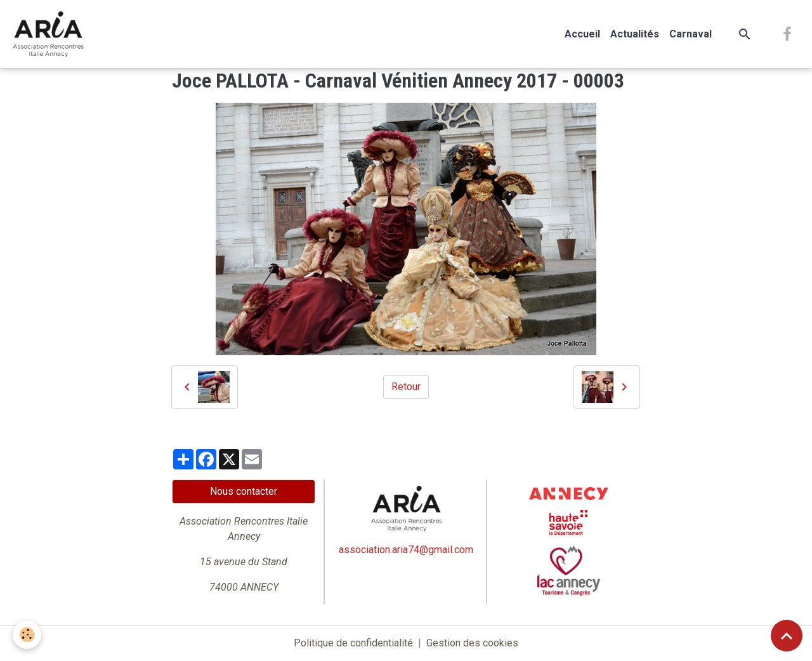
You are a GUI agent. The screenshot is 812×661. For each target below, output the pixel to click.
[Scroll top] (787, 636)
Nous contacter (244, 491)
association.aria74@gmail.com (406, 550)
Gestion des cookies (472, 643)
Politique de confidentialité (353, 643)
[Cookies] (27, 635)
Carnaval (691, 34)
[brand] (50, 34)
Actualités (635, 34)
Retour (406, 387)
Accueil (582, 34)
